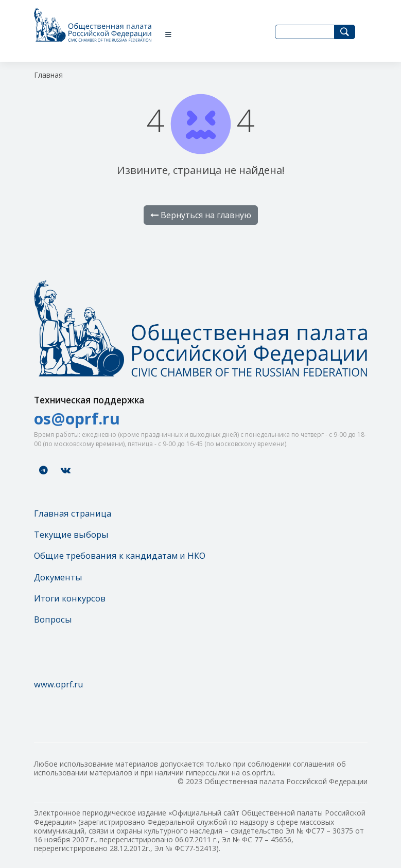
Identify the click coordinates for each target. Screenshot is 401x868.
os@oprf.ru (77, 418)
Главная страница (73, 513)
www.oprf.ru (59, 684)
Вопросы (53, 619)
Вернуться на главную (201, 215)
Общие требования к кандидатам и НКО (120, 555)
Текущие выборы (71, 534)
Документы (58, 577)
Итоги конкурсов (70, 598)
